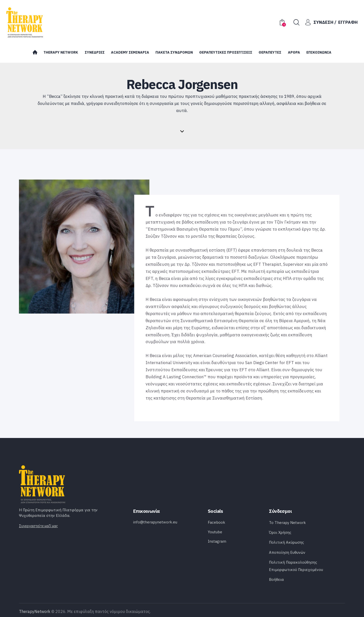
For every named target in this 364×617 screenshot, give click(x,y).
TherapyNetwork (35, 611)
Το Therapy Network (287, 523)
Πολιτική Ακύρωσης (286, 542)
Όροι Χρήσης (280, 532)
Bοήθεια (276, 579)
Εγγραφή (348, 22)
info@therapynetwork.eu (155, 522)
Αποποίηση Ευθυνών (287, 552)
